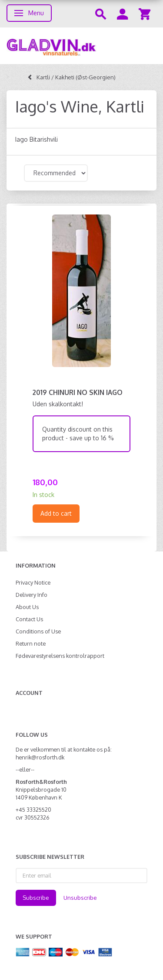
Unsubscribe (80, 898)
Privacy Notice (33, 582)
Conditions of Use (38, 631)
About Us (27, 607)
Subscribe (36, 898)
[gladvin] (81, 46)
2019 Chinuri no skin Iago (78, 392)
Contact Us (29, 619)
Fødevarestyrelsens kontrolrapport (60, 656)
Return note (31, 643)
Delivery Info (32, 595)
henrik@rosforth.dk (40, 757)
